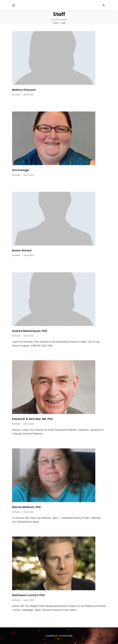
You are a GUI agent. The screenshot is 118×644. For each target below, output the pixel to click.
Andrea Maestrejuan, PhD (30, 331)
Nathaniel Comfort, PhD (28, 595)
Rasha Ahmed (22, 250)
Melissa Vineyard (24, 90)
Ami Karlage (21, 170)
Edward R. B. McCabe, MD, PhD (32, 419)
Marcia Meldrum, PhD (27, 507)
